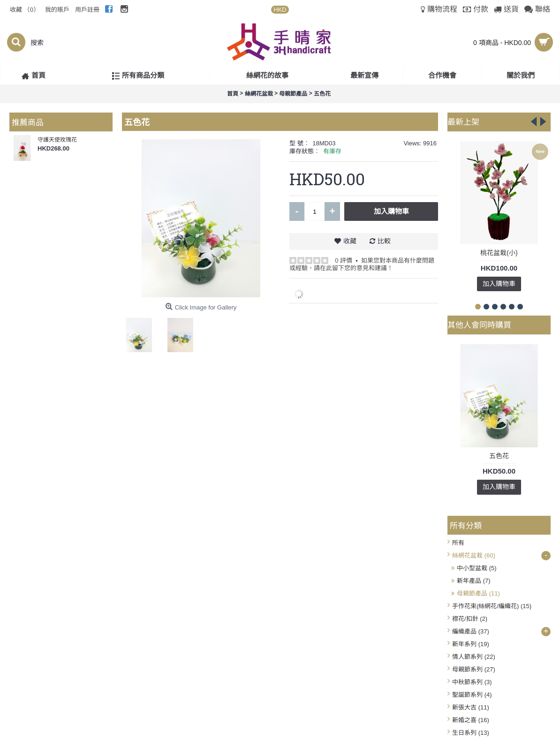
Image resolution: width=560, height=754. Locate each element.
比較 (384, 241)
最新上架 (463, 121)
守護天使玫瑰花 (57, 140)
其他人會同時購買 (479, 324)
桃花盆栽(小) (499, 253)
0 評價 (344, 260)
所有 (458, 543)
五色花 (499, 456)
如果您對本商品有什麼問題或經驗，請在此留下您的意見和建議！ (362, 264)
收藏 (350, 241)
